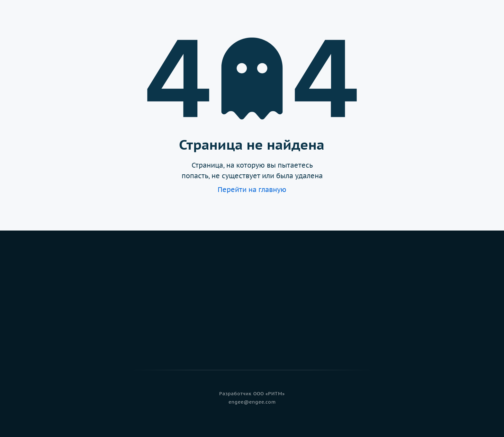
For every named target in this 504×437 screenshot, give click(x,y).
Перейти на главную (252, 190)
